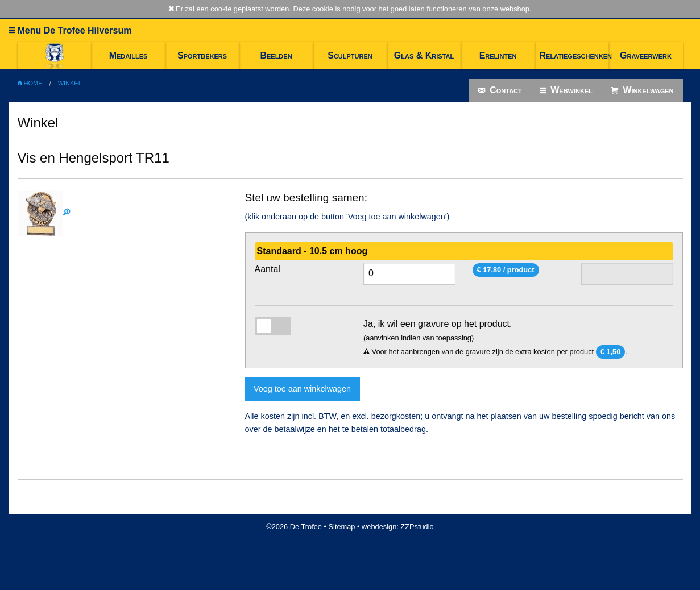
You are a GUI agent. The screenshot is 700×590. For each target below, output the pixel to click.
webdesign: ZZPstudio (398, 527)
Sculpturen (350, 55)
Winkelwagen (642, 90)
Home (30, 83)
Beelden (276, 55)
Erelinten (498, 55)
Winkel (70, 83)
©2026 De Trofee (294, 527)
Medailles (129, 55)
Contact (500, 90)
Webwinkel (566, 90)
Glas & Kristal (424, 55)
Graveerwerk (646, 55)
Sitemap (342, 527)
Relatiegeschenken (574, 55)
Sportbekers (202, 55)
